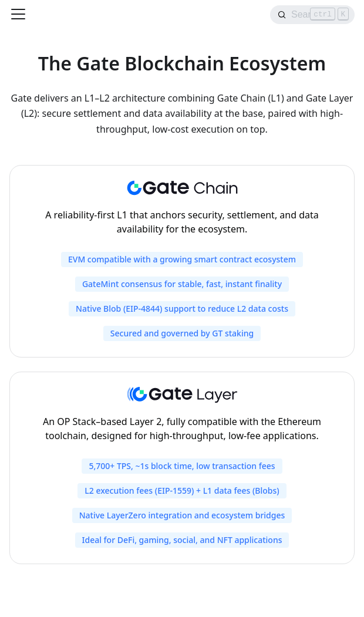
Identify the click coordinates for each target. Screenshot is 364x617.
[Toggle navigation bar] (18, 14)
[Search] (312, 15)
